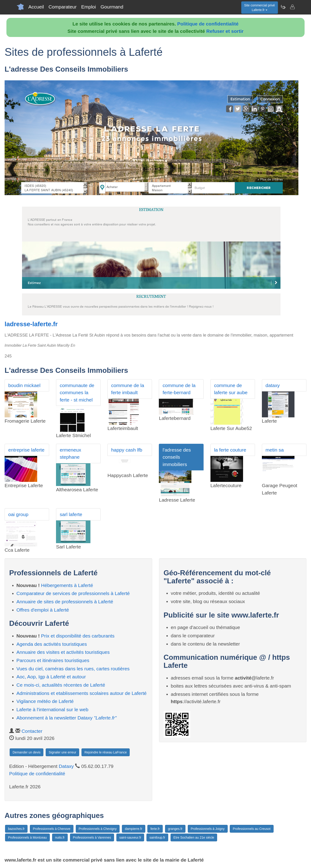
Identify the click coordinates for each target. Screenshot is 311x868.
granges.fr (175, 829)
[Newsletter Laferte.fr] (283, 7)
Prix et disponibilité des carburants (78, 636)
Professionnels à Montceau (27, 837)
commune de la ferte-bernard (179, 389)
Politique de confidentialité (208, 24)
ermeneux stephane (70, 454)
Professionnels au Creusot (252, 829)
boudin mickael (24, 385)
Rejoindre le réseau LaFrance (106, 752)
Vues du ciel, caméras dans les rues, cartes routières (73, 669)
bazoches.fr (16, 829)
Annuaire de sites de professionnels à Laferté (65, 602)
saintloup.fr (157, 837)
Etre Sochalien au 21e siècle (194, 837)
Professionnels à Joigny (208, 829)
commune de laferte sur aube (231, 389)
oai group (18, 514)
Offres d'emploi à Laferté (43, 610)
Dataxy (66, 766)
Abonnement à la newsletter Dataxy (67, 718)
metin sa (275, 450)
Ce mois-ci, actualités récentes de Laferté (61, 685)
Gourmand (112, 7)
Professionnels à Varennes (92, 837)
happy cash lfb (127, 450)
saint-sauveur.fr (130, 837)
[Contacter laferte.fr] (292, 7)
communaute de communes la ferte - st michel (77, 393)
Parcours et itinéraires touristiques (53, 660)
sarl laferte (71, 514)
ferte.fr (155, 829)
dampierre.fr (133, 829)
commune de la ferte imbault (128, 389)
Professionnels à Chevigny (98, 829)
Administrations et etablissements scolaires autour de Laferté (82, 693)
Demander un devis (27, 752)
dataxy (273, 385)
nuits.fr (60, 837)
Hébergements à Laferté (67, 585)
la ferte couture (230, 450)
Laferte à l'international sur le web (52, 709)
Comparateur (63, 7)
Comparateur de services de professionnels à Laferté (73, 593)
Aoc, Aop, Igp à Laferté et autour (51, 677)
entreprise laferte (26, 450)
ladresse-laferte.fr (31, 324)
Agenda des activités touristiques (52, 644)
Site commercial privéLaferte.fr (260, 8)
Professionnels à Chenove (52, 829)
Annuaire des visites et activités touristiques (63, 652)
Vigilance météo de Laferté (45, 701)
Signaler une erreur (62, 752)
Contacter (32, 731)
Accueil (36, 7)
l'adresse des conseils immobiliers (177, 457)
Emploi (89, 7)
